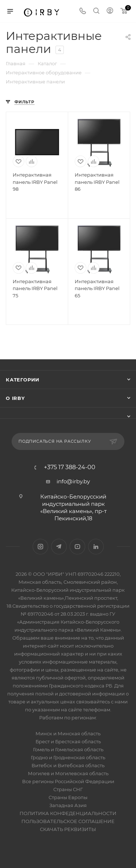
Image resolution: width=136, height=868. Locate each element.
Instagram (40, 547)
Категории (23, 380)
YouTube (77, 547)
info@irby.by (73, 481)
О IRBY (15, 398)
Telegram (59, 547)
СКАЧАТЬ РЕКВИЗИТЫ (68, 829)
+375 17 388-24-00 (70, 467)
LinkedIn (96, 547)
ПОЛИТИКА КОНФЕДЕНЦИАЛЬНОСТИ (68, 813)
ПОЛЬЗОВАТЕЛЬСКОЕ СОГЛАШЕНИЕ (68, 821)
